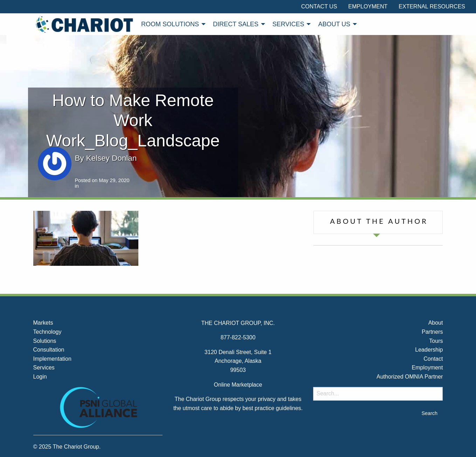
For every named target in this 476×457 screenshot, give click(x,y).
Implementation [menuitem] (52, 359)
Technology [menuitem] (47, 332)
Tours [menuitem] (436, 341)
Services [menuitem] (288, 24)
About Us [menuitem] (334, 24)
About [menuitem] (436, 323)
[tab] (378, 222)
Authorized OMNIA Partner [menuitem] (410, 377)
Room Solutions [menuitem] (170, 24)
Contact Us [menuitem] (319, 6)
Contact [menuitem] (433, 359)
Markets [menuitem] (43, 323)
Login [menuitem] (40, 377)
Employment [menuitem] (368, 6)
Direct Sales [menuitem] (236, 24)
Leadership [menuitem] (429, 350)
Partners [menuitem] (432, 332)
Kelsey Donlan (111, 158)
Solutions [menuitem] (45, 341)
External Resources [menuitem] (432, 6)
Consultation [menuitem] (49, 350)
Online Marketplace (238, 385)
